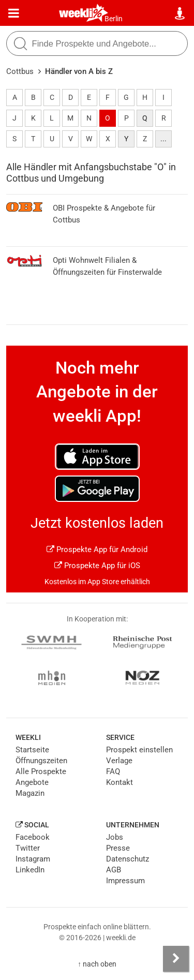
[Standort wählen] (180, 13)
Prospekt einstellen (139, 750)
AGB (114, 870)
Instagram (33, 859)
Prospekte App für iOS (97, 566)
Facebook (33, 837)
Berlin (114, 19)
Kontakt (120, 782)
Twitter (28, 848)
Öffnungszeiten (41, 761)
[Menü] (14, 13)
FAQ (113, 771)
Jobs (115, 837)
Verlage (119, 761)
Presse (118, 848)
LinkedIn (30, 870)
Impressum (125, 881)
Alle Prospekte (41, 771)
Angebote (32, 782)
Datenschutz (128, 859)
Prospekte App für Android (97, 550)
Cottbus (20, 71)
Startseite (32, 750)
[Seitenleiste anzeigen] (176, 959)
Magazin (30, 793)
